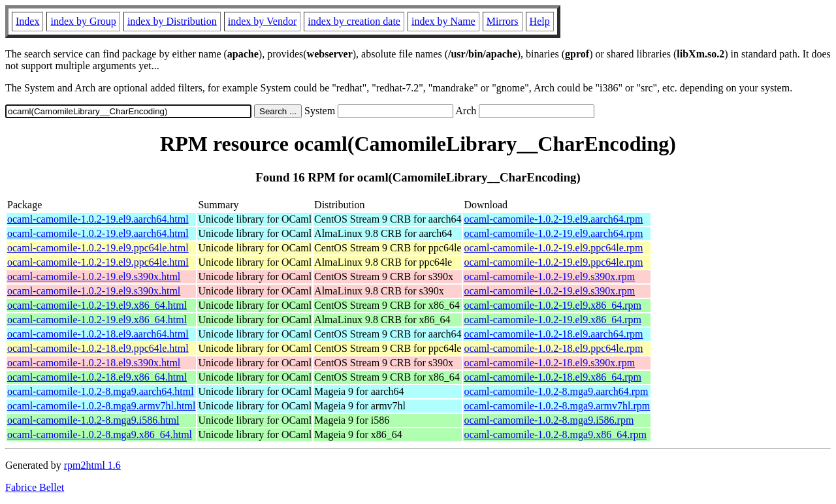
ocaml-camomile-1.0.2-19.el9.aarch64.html (98, 219)
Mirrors (503, 21)
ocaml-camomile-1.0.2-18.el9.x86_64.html (97, 377)
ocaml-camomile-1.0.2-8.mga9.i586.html (93, 420)
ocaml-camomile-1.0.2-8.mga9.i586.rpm (549, 420)
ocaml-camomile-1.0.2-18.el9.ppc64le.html (98, 348)
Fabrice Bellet (35, 487)
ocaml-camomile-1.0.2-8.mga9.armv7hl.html (101, 406)
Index (27, 21)
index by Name (443, 21)
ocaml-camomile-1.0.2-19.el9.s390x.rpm (549, 276)
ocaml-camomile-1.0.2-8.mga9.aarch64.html (101, 391)
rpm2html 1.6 (92, 465)
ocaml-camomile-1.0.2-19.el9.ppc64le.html (98, 248)
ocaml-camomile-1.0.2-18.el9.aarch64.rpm (553, 334)
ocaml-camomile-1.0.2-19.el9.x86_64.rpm (552, 305)
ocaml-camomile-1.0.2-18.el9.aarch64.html (98, 334)
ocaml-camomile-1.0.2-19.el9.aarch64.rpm (553, 219)
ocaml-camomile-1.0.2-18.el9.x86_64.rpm (552, 377)
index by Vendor (262, 21)
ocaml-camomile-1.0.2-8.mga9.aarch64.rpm (556, 391)
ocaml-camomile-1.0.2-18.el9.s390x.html (94, 363)
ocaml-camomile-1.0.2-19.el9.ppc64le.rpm (553, 248)
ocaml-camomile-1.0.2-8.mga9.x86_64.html (100, 434)
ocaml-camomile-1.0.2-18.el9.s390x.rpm (549, 363)
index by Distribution (172, 21)
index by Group (83, 21)
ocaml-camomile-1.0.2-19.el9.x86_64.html (97, 305)
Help (540, 21)
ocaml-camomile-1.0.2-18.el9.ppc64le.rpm (553, 348)
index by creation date (354, 21)
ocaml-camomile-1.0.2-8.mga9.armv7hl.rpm (557, 406)
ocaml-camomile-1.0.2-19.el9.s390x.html (94, 276)
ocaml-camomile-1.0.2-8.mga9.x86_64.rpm (555, 434)
